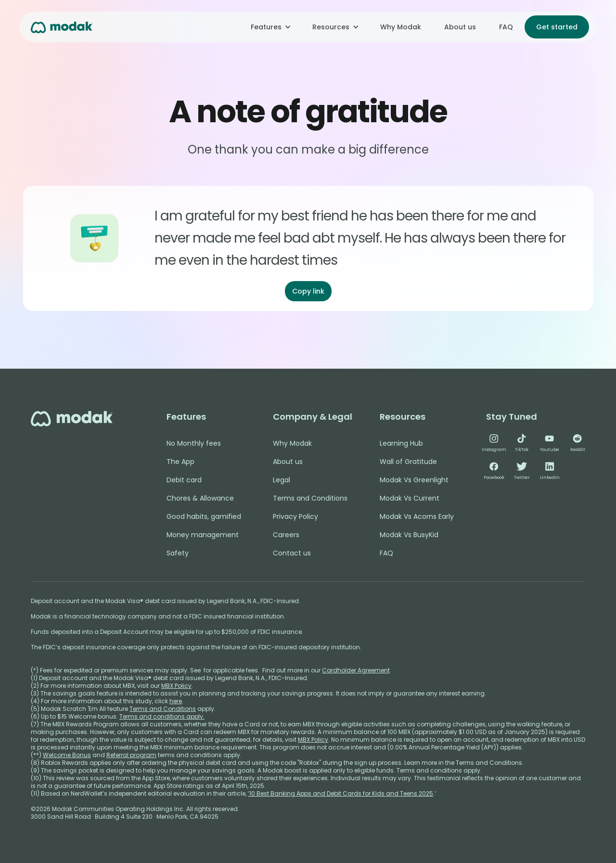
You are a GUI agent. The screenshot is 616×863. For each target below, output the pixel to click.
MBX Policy (176, 686)
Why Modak (401, 27)
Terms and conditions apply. (162, 716)
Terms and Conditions (310, 498)
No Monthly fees (194, 443)
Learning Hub (401, 443)
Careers (286, 535)
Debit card (184, 480)
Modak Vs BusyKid (409, 535)
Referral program (131, 755)
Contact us (292, 553)
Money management (203, 535)
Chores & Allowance (200, 498)
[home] (62, 27)
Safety (178, 553)
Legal (282, 480)
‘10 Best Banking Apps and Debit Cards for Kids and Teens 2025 (340, 793)
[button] (270, 27)
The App (180, 462)
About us (460, 27)
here (176, 701)
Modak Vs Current (410, 498)
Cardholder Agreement (356, 670)
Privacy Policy (295, 516)
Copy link (308, 291)
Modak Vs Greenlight (414, 480)
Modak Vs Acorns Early (417, 516)
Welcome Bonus (67, 755)
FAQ (506, 27)
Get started (557, 27)
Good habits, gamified (204, 516)
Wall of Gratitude (408, 462)
